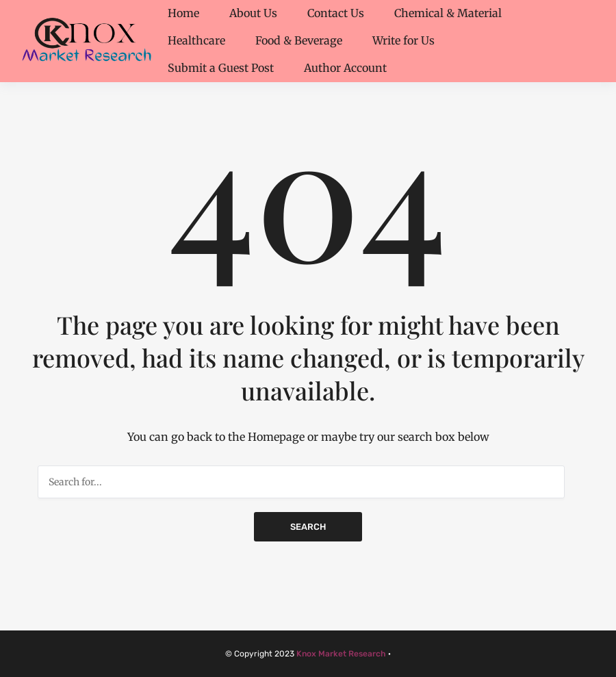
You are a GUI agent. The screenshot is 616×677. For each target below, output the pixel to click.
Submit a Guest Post (221, 68)
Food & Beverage (299, 40)
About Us (253, 13)
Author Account (345, 68)
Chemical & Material (448, 13)
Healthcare (196, 40)
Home (183, 13)
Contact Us (336, 13)
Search (308, 527)
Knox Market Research (341, 654)
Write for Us (403, 40)
